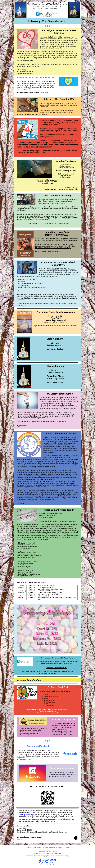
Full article (20, 503)
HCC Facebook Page (24, 760)
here (55, 182)
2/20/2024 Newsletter (57, 667)
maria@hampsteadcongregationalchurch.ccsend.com (46, 856)
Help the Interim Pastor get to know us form (32, 93)
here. (67, 223)
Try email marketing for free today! (48, 865)
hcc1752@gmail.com (27, 814)
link (69, 776)
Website (19, 839)
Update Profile (38, 853)
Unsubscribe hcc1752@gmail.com (47, 851)
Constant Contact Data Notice (52, 853)
